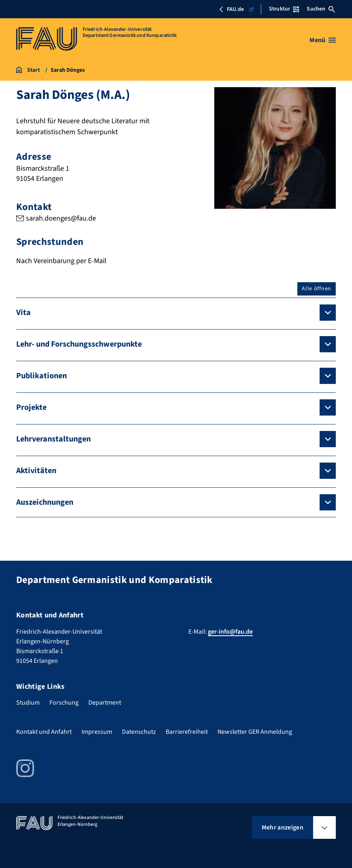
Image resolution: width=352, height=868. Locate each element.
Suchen (321, 9)
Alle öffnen (317, 289)
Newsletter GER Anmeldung (255, 732)
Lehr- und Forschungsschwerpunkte (79, 344)
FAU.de (236, 9)
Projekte (31, 407)
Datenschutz (139, 732)
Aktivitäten (36, 471)
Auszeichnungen (45, 502)
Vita (23, 313)
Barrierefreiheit (187, 732)
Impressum (97, 732)
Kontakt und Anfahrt (44, 732)
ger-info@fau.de (230, 632)
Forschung (64, 703)
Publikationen (42, 376)
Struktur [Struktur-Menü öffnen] (284, 9)
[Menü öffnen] (323, 40)
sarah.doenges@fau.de (61, 218)
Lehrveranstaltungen (53, 439)
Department (105, 703)
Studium (28, 703)
